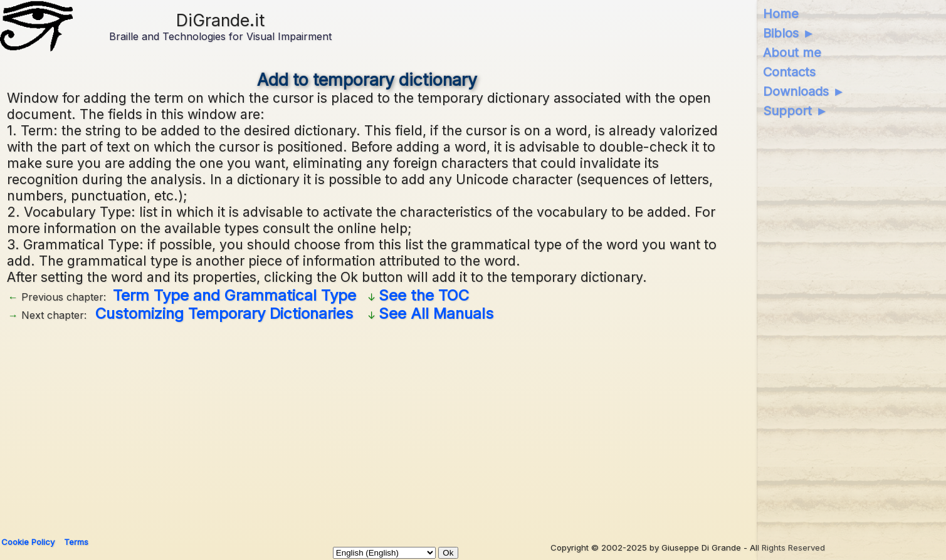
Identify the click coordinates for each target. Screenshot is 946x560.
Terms (76, 542)
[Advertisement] (383, 425)
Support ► (796, 111)
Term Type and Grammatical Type (234, 295)
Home (781, 14)
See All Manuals (436, 314)
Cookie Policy (28, 542)
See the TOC (424, 295)
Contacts (789, 72)
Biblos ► (789, 33)
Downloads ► (804, 91)
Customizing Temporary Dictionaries (224, 314)
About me (792, 53)
